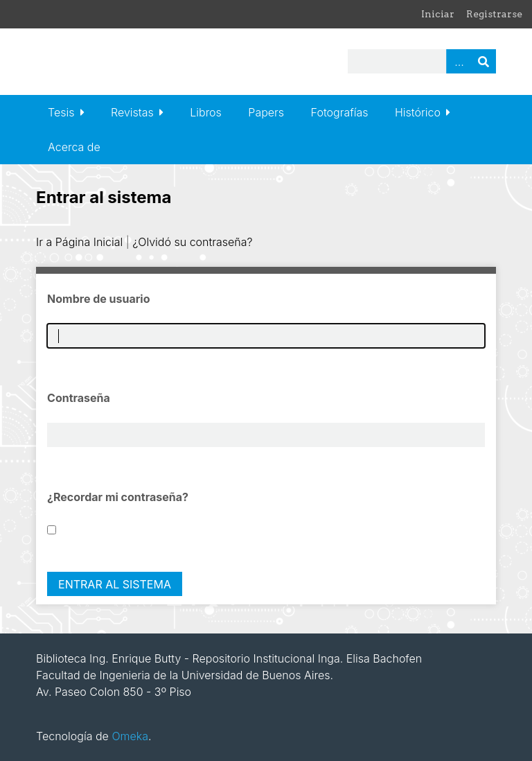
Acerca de (74, 147)
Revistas (132, 112)
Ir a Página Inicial (79, 242)
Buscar (484, 61)
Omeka (130, 736)
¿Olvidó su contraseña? (192, 242)
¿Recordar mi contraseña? (118, 497)
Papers (266, 112)
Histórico (418, 112)
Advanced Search (459, 61)
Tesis (61, 112)
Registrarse (494, 14)
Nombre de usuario (98, 299)
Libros (206, 112)
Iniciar (438, 14)
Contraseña (79, 398)
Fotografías (340, 112)
